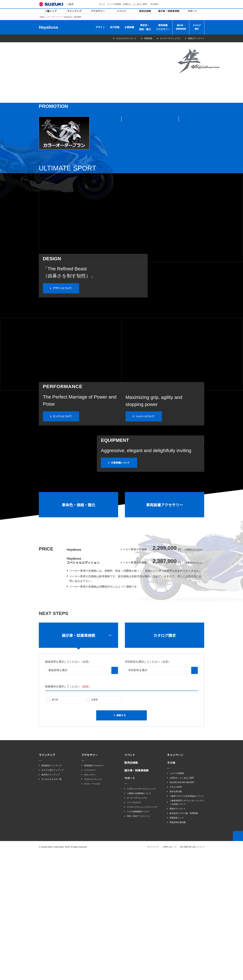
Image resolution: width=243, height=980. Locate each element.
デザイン (100, 27)
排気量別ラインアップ (51, 892)
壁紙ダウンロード (196, 38)
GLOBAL (155, 4)
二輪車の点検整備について (139, 920)
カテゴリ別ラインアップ (52, 897)
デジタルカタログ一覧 (51, 906)
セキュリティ (90, 901)
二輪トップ (51, 11)
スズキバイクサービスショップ (141, 915)
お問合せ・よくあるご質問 (135, 4)
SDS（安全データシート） (139, 943)
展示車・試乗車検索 (169, 11)
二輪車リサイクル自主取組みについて (187, 923)
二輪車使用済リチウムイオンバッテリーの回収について (187, 929)
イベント (122, 11)
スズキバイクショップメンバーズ (142, 934)
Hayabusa (68, 17)
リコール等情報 (114, 4)
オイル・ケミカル (92, 911)
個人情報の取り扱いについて (192, 974)
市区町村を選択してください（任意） (148, 788)
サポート (192, 11)
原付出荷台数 (176, 918)
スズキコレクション (93, 906)
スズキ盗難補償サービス (138, 938)
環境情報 (146, 38)
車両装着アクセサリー (163, 27)
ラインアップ (74, 11)
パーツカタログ (134, 929)
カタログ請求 (197, 27)
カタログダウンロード (119, 38)
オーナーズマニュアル (170, 38)
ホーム (103, 4)
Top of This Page (238, 963)
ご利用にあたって (169, 974)
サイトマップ (153, 974)
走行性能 (115, 27)
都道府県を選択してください (68, 788)
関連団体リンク (177, 945)
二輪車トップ (44, 17)
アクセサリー (98, 11)
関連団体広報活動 (178, 949)
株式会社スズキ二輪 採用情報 (184, 940)
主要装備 (129, 27)
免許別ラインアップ (50, 901)
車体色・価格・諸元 (145, 27)
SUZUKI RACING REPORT (181, 909)
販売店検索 (145, 11)
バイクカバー (90, 897)
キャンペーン (175, 882)
